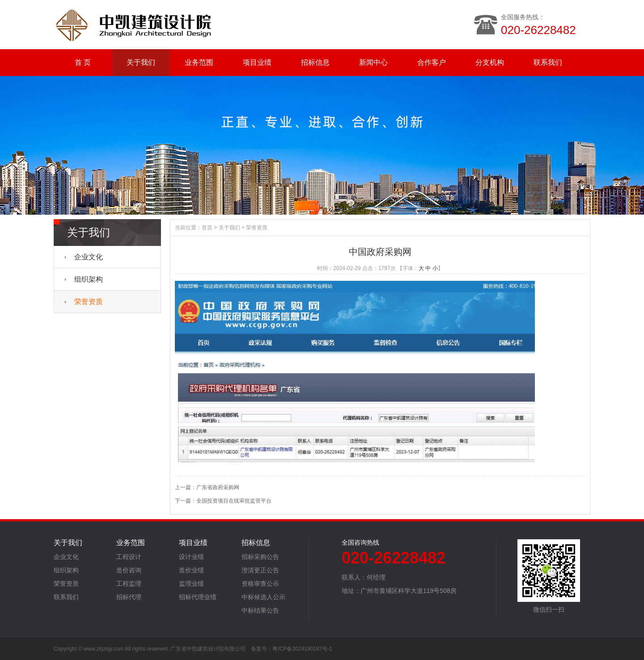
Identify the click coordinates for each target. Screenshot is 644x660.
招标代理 (129, 597)
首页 (207, 228)
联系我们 (548, 62)
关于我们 (141, 62)
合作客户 (432, 62)
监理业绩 (191, 584)
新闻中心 (373, 62)
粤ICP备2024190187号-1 (302, 649)
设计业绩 (191, 557)
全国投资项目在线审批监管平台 (234, 501)
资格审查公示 (260, 584)
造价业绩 (191, 570)
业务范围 (199, 62)
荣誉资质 (89, 302)
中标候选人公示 (263, 597)
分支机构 (490, 62)
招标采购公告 (260, 557)
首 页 (83, 62)
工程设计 (129, 557)
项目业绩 (257, 62)
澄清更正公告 (260, 570)
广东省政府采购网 (218, 487)
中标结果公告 (260, 610)
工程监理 (129, 584)
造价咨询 (129, 570)
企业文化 (89, 257)
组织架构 (89, 279)
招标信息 (315, 62)
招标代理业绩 (198, 597)
